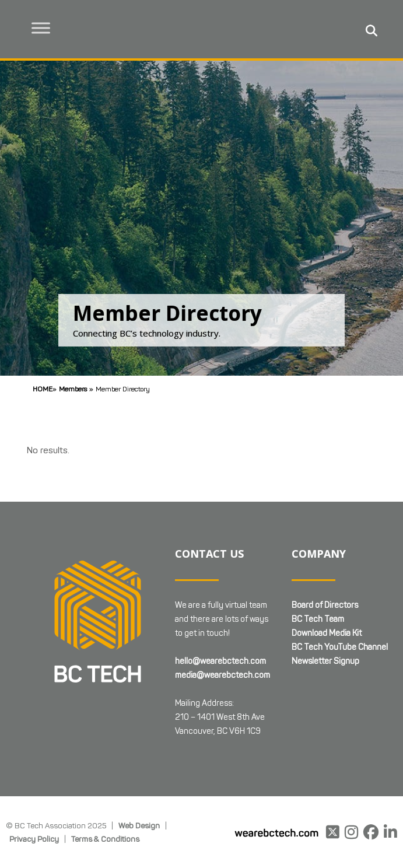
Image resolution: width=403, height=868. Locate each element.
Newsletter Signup (325, 661)
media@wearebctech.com (222, 675)
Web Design (139, 825)
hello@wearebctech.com (220, 661)
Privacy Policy (34, 839)
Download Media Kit (327, 633)
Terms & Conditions (105, 839)
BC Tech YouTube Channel (340, 647)
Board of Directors (325, 605)
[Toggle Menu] (41, 28)
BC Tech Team (318, 619)
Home (43, 389)
